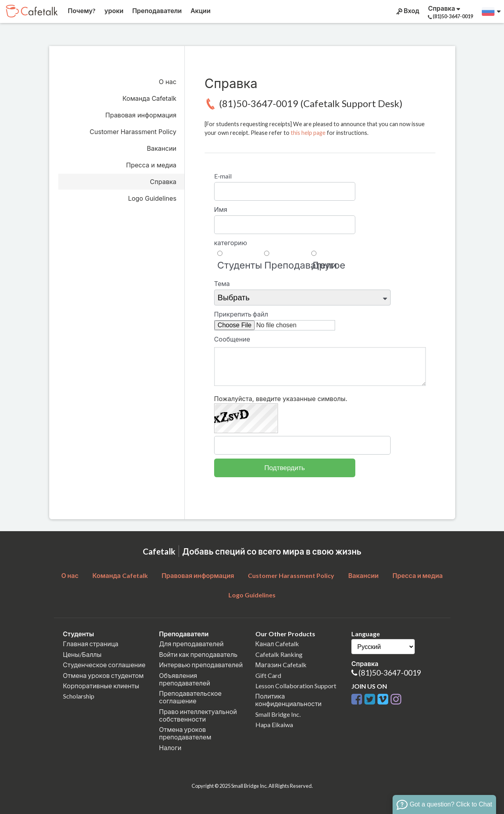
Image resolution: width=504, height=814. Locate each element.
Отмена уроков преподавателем (185, 733)
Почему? (81, 11)
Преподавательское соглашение (190, 697)
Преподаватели (156, 11)
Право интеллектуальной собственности (198, 715)
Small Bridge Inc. (278, 714)
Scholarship (79, 696)
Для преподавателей (191, 644)
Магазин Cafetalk (281, 665)
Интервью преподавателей (201, 665)
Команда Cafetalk (149, 98)
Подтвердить (285, 468)
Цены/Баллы (82, 654)
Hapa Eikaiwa (274, 725)
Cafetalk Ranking (279, 654)
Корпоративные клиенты (101, 686)
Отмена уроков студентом (103, 675)
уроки (113, 11)
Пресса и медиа (151, 165)
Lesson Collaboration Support (296, 686)
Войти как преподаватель (198, 654)
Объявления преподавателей (185, 679)
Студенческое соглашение (104, 665)
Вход (407, 11)
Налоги (170, 748)
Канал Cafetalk (277, 644)
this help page (308, 133)
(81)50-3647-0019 (390, 673)
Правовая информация (141, 115)
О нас (168, 82)
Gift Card (268, 675)
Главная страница (91, 644)
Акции (200, 11)
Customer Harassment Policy (133, 132)
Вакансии (162, 148)
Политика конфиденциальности (289, 700)
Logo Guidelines (152, 198)
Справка (163, 182)
